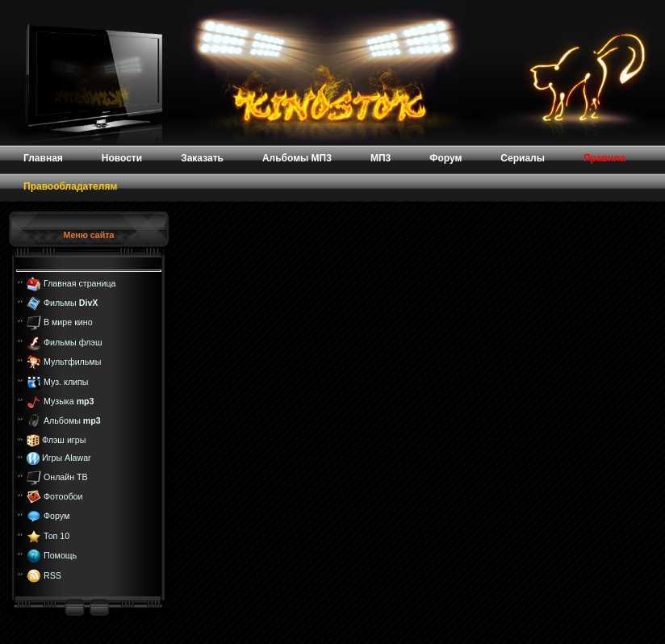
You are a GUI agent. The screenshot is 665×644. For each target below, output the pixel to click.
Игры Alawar (67, 458)
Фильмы (71, 303)
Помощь (60, 555)
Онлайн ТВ (66, 476)
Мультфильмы (72, 362)
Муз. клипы (66, 381)
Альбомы (72, 420)
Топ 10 (56, 536)
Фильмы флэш (73, 342)
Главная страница (79, 282)
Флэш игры (64, 440)
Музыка (69, 401)
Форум (56, 516)
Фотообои (63, 496)
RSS (52, 575)
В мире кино (68, 322)
